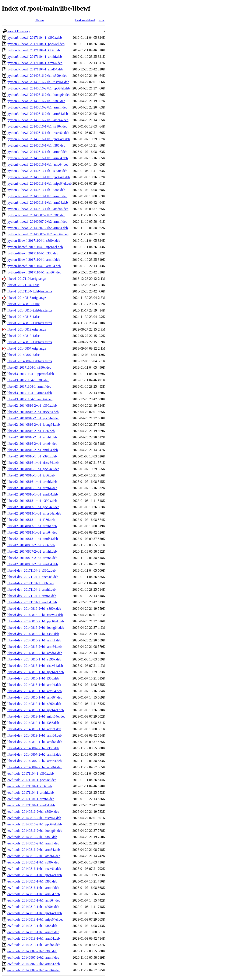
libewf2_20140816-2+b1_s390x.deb (32, 406)
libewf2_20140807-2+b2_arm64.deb (32, 558)
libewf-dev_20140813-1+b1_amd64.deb (35, 742)
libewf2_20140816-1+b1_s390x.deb (32, 456)
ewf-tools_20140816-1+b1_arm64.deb (34, 894)
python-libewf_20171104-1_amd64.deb (34, 272)
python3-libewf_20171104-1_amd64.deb (35, 69)
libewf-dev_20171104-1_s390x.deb (31, 570)
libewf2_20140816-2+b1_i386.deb (31, 431)
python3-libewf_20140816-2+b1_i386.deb (36, 101)
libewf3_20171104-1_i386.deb (28, 380)
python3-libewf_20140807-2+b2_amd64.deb (38, 234)
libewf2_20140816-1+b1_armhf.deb (32, 482)
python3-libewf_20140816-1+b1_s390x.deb (37, 126)
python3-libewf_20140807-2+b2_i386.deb (36, 215)
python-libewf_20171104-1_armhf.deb (34, 260)
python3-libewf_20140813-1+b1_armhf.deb (37, 196)
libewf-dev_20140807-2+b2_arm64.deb (35, 761)
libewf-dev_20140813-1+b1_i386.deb (33, 723)
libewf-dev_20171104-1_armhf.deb (31, 590)
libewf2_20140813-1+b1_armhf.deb (32, 526)
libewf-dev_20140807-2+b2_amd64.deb (35, 767)
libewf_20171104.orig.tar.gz (27, 279)
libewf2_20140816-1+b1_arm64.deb (32, 488)
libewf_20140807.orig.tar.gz (27, 348)
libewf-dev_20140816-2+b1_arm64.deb (35, 647)
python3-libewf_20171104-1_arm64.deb (35, 63)
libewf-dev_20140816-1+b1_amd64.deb (35, 697)
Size (102, 20)
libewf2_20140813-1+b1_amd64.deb (33, 539)
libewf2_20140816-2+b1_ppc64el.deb (33, 418)
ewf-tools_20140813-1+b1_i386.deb (32, 926)
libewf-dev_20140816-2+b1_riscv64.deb (35, 615)
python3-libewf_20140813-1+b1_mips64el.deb (40, 183)
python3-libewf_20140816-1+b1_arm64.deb (38, 158)
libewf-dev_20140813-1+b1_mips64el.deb (36, 716)
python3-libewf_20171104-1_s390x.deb (35, 38)
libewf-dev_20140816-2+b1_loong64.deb (36, 628)
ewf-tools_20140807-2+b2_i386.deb (32, 951)
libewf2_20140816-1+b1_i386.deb (31, 475)
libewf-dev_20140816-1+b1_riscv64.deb (35, 666)
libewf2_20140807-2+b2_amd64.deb (33, 564)
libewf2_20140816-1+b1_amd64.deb (33, 494)
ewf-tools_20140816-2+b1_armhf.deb (33, 843)
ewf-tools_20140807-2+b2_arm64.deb (34, 964)
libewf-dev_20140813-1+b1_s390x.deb (34, 704)
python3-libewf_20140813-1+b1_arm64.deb (38, 202)
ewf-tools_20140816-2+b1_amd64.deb (34, 856)
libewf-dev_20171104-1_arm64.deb (32, 596)
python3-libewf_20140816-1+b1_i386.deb (36, 145)
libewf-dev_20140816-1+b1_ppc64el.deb (36, 672)
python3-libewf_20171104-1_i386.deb (34, 50)
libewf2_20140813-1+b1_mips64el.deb (34, 513)
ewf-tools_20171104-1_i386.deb (30, 786)
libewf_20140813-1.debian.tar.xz (30, 342)
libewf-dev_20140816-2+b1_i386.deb (33, 634)
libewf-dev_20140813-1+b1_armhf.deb (34, 729)
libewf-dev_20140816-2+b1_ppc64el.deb (36, 621)
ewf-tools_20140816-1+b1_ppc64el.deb (35, 875)
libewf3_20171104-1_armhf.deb (29, 386)
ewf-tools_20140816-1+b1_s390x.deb (33, 862)
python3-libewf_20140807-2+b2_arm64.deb (38, 228)
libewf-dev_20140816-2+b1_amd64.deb (35, 653)
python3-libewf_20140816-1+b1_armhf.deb (37, 152)
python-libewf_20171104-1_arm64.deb (34, 266)
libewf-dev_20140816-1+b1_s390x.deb (34, 659)
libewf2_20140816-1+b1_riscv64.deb (33, 463)
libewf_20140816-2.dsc (24, 304)
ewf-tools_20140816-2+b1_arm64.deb (34, 850)
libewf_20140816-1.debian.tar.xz (30, 323)
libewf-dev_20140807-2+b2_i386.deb (33, 748)
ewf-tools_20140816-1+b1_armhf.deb (33, 888)
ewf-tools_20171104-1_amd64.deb (31, 805)
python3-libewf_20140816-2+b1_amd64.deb (38, 120)
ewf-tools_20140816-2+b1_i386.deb (32, 837)
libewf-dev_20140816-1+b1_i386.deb (33, 678)
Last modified (85, 20)
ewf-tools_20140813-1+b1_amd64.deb (34, 945)
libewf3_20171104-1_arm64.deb (30, 393)
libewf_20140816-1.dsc (24, 317)
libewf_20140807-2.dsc (24, 355)
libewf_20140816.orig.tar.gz (27, 298)
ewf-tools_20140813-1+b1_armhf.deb (33, 932)
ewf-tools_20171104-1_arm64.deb (31, 799)
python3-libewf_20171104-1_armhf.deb (35, 57)
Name (39, 20)
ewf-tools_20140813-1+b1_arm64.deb (34, 938)
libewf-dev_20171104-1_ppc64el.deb (33, 577)
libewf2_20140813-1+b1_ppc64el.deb (33, 507)
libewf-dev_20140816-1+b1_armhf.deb (34, 685)
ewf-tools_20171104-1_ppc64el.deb (32, 780)
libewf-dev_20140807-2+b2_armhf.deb (34, 754)
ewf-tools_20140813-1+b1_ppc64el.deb (35, 913)
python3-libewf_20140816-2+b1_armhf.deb (37, 107)
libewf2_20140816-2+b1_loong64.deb (34, 425)
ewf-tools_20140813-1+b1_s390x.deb (33, 907)
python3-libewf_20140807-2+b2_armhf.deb (37, 222)
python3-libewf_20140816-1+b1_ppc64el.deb (39, 139)
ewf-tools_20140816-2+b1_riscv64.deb (34, 818)
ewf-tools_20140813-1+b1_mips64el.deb (36, 919)
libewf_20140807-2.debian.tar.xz (30, 361)
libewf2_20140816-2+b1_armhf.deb (32, 437)
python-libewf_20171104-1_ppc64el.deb (35, 247)
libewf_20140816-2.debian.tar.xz (30, 310)
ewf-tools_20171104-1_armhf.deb (31, 793)
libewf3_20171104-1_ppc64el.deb (31, 374)
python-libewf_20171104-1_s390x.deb (34, 241)
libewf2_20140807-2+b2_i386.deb (31, 545)
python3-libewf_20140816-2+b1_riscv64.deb (38, 82)
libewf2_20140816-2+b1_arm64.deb (32, 444)
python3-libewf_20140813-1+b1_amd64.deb (38, 209)
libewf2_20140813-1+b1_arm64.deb (32, 532)
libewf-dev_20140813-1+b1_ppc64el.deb (36, 710)
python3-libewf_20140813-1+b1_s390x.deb (37, 171)
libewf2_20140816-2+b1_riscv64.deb (33, 412)
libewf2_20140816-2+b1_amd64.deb (33, 450)
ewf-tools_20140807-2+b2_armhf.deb (33, 957)
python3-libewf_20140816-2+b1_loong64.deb (39, 95)
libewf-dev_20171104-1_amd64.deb (32, 602)
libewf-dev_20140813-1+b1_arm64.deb (35, 735)
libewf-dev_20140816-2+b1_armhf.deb (34, 640)
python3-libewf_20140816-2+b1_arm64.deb (38, 114)
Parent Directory (19, 31)
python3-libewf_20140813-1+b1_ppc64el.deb (39, 177)
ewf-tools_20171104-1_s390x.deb (31, 773)
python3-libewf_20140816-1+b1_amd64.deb (38, 164)
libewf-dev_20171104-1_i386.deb (31, 583)
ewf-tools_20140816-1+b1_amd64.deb (34, 900)
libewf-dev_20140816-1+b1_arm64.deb (35, 691)
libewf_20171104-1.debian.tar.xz (30, 291)
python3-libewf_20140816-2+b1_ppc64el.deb (39, 88)
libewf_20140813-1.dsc (24, 336)
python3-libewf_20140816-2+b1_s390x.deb (37, 76)
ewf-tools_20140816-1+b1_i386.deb (32, 881)
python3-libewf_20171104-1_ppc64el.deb (36, 44)
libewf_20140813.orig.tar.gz (27, 329)
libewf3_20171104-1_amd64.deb (30, 399)
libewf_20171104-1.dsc (23, 285)
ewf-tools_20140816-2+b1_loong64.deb (35, 831)
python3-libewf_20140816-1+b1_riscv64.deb (38, 133)
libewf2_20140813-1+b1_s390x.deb (32, 501)
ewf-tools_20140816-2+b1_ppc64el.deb (35, 824)
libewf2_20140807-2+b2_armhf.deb (32, 551)
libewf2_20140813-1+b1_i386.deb (31, 520)
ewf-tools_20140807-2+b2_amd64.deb (34, 970)
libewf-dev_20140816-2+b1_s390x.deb (34, 609)
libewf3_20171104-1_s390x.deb (29, 367)
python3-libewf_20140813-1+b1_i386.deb (36, 190)
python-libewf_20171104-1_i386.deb (33, 253)
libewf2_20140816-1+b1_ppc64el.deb (33, 469)
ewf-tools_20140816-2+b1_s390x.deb (33, 812)
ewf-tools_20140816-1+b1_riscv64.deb (34, 869)
